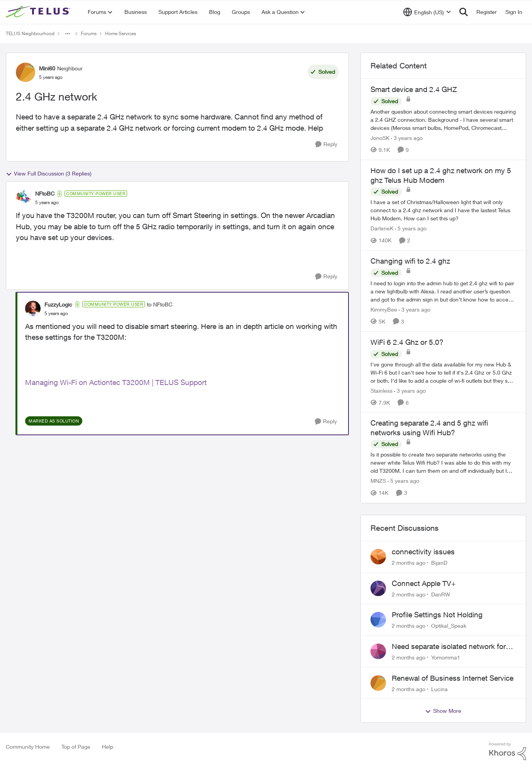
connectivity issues (423, 552)
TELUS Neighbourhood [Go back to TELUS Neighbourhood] (30, 33)
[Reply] (326, 144)
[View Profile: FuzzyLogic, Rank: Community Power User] (33, 308)
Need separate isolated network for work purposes (449, 647)
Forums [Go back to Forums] (89, 33)
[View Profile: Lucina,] (378, 683)
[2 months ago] (409, 563)
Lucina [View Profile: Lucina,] (439, 689)
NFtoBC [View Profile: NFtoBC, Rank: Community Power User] (45, 193)
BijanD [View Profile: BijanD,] (439, 563)
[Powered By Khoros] (508, 751)
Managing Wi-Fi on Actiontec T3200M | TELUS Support (116, 382)
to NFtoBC (160, 304)
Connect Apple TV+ (424, 583)
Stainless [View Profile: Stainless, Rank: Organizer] (382, 390)
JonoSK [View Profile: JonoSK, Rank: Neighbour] (380, 138)
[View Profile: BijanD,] (378, 557)
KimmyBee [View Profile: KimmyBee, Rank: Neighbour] (384, 309)
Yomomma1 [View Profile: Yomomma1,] (446, 657)
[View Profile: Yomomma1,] (378, 651)
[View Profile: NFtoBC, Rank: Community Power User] (24, 198)
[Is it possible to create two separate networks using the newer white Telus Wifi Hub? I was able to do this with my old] (443, 463)
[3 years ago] (407, 138)
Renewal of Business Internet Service (453, 678)
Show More (443, 711)
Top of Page (76, 747)
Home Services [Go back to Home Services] (121, 33)
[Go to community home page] (39, 12)
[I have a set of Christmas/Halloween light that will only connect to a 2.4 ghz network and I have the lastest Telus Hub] (443, 210)
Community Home (28, 747)
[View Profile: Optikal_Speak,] (378, 620)
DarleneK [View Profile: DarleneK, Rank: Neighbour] (382, 228)
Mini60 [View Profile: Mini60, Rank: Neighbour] (47, 68)
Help (108, 747)
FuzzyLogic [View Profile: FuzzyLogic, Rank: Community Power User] (58, 304)
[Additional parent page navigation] (68, 34)
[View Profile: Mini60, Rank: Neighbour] (25, 72)
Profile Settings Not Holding (437, 615)
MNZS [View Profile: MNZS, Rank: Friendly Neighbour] (378, 481)
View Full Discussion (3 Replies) (49, 174)
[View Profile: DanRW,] (378, 588)
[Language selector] (427, 12)
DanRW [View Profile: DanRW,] (441, 594)
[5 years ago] (411, 228)
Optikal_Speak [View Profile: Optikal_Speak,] (449, 626)
